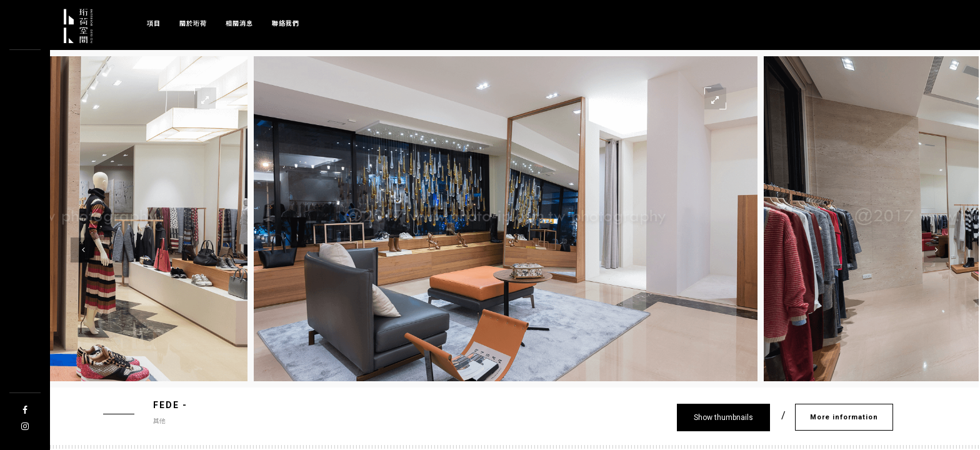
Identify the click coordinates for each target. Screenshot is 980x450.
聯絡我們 (286, 23)
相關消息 (239, 23)
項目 (154, 23)
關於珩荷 (193, 23)
